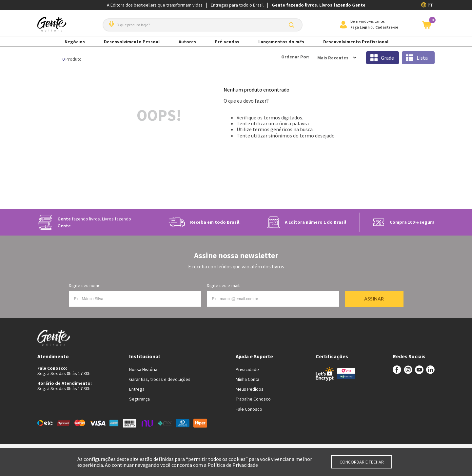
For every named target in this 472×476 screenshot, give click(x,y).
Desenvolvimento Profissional (356, 42)
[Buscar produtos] (293, 25)
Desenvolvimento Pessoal (132, 42)
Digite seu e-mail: (224, 285)
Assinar (374, 299)
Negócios (75, 42)
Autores (187, 42)
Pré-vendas (227, 42)
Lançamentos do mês (281, 42)
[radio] (383, 58)
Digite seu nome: (85, 285)
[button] (110, 21)
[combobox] (203, 25)
